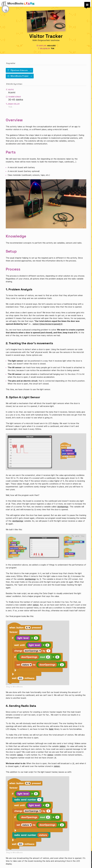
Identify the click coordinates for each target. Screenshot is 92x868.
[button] (87, 5)
